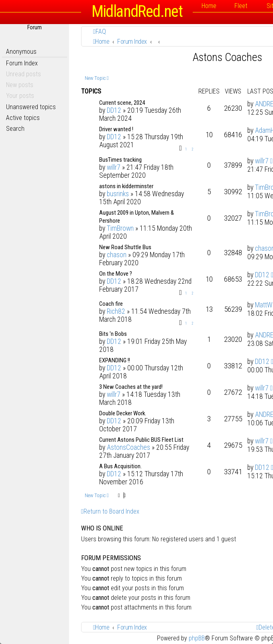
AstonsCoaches (128, 447)
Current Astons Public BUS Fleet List (141, 440)
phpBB (197, 638)
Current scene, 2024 (122, 103)
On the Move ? (116, 274)
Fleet (241, 6)
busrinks (118, 194)
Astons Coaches (227, 57)
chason (117, 255)
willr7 (114, 167)
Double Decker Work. (123, 413)
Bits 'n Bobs (113, 334)
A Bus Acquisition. (120, 466)
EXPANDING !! (115, 360)
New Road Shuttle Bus (125, 247)
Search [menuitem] (15, 129)
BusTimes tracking (120, 160)
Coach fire (111, 304)
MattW (264, 305)
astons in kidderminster (126, 186)
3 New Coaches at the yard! (131, 387)
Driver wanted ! (116, 129)
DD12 (114, 110)
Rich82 (116, 311)
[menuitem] (100, 31)
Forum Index (22, 63)
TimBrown (120, 228)
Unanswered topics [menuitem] (31, 107)
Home (209, 6)
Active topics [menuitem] (23, 118)
